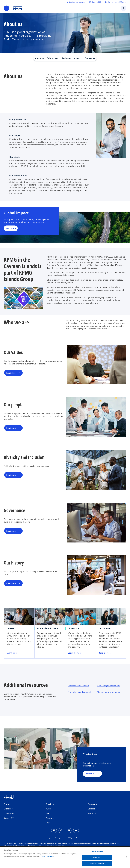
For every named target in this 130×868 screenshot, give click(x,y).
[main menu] (6, 8)
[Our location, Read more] (105, 653)
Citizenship (73, 628)
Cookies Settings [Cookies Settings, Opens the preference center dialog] (97, 851)
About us (39, 58)
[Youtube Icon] (76, 830)
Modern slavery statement (109, 692)
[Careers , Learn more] (13, 653)
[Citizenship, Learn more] (75, 653)
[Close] (126, 857)
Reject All (97, 857)
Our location (105, 628)
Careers (10, 628)
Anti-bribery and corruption (81, 692)
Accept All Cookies (97, 863)
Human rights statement (108, 686)
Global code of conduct (78, 686)
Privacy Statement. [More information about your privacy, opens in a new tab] (48, 856)
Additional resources (72, 58)
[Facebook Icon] (54, 830)
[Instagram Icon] (61, 830)
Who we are (53, 58)
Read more (11, 228)
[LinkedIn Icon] (69, 830)
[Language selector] (116, 2)
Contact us (90, 58)
